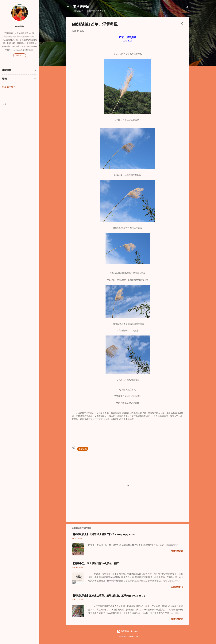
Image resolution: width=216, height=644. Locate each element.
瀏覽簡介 (20, 55)
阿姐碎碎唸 (81, 7)
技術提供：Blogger (128, 631)
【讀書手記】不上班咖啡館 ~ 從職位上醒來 (95, 563)
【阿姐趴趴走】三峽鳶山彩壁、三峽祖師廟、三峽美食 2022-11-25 (108, 596)
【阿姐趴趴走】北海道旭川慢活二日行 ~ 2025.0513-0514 (104, 534)
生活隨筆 (83, 449)
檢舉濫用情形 (9, 87)
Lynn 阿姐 (20, 26)
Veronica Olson (133, 637)
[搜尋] (187, 8)
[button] (182, 24)
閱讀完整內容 (177, 551)
